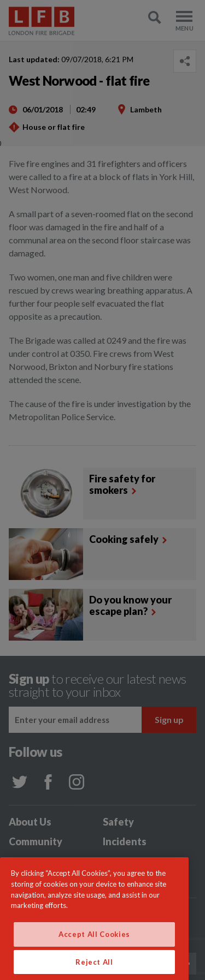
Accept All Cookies (94, 943)
